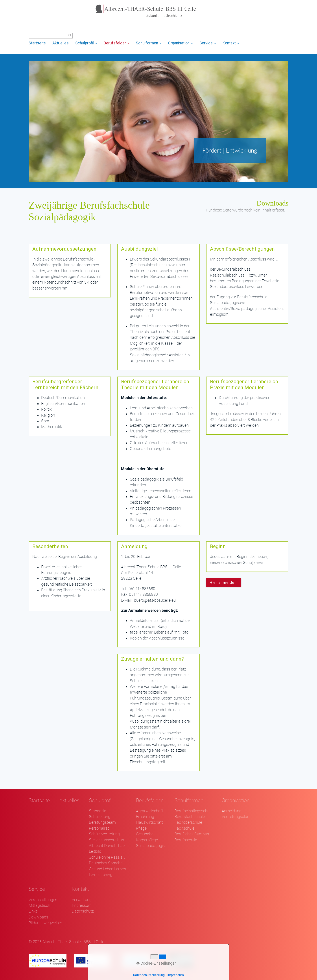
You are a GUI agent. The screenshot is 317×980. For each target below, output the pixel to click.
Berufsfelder (116, 43)
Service (208, 43)
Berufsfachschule (190, 817)
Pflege (141, 828)
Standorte (98, 811)
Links (33, 911)
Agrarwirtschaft (150, 811)
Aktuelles (61, 43)
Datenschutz (83, 911)
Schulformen (149, 43)
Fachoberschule (188, 822)
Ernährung (145, 817)
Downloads (38, 917)
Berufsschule (186, 840)
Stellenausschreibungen (108, 840)
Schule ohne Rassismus (108, 857)
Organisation (180, 43)
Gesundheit (146, 834)
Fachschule (184, 828)
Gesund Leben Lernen (107, 869)
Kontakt (231, 43)
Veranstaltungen (43, 900)
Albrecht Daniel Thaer (107, 846)
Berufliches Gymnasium (193, 834)
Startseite (37, 43)
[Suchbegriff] (51, 36)
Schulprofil (86, 43)
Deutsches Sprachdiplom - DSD (108, 863)
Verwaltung (82, 900)
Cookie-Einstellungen (156, 963)
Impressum (82, 905)
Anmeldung (232, 811)
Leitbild (95, 851)
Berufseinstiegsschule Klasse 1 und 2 (193, 811)
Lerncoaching (101, 875)
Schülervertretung (104, 834)
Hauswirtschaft (149, 822)
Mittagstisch (39, 905)
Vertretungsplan (236, 817)
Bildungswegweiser (45, 923)
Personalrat (99, 828)
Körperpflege (147, 840)
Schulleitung (100, 817)
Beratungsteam (102, 822)
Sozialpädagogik (150, 846)
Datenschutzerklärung (149, 975)
